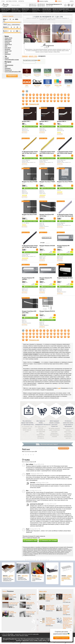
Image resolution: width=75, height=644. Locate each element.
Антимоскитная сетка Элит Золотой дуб (14, 603)
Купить (25, 132)
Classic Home (27, 75)
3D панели (18, 10)
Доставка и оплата (12, 1)
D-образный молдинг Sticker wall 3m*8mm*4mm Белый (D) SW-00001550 (65, 216)
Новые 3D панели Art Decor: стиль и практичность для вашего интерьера (50, 607)
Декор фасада (47, 9)
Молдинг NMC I (26, 121)
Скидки (58, 1)
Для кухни (65, 10)
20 (41, 98)
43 (23, 104)
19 (37, 98)
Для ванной (70, 10)
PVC (6, 64)
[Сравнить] (69, 5)
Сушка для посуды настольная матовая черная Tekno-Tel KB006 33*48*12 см (52, 577)
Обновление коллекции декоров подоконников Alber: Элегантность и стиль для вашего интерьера (50, 621)
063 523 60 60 (33, 6)
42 (69, 101)
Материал (8, 62)
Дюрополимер (9, 65)
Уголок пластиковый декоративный (37, 576)
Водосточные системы (47, 11)
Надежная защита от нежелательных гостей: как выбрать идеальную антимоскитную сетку (67, 598)
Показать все (34, 104)
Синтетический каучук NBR (13, 72)
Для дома (66, 9)
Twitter (9, 635)
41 (65, 101)
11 (58, 95)
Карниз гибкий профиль (12, 595)
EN (72, 1)
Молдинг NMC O (44, 121)
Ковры (23, 10)
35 (44, 101)
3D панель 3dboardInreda (13, 612)
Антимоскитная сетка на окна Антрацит (31, 612)
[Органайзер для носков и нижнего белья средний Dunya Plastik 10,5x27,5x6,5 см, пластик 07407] (67, 569)
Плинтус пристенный (25, 11)
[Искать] (26, 5)
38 (55, 101)
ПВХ (6, 67)
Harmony (58, 75)
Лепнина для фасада (47, 10)
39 (58, 101)
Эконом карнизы (25, 576)
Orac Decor (37, 85)
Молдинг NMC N (61, 121)
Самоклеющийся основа (12, 60)
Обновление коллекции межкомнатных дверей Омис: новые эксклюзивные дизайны (66, 609)
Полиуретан (8, 70)
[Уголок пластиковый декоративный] (37, 569)
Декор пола (25, 9)
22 (48, 98)
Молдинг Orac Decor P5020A (65, 182)
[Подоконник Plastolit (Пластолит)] (8, 569)
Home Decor (68, 75)
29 (23, 101)
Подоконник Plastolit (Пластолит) (8, 576)
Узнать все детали (64, 448)
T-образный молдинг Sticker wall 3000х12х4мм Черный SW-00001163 (65, 153)
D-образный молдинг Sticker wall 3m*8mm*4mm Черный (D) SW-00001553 (30, 247)
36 (48, 101)
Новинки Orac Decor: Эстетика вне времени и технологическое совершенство (51, 597)
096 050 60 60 (41, 4)
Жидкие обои (14, 11)
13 (65, 95)
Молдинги (14, 10)
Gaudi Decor (37, 75)
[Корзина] (72, 5)
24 (55, 98)
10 (55, 95)
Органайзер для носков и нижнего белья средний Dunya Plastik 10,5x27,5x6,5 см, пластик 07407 (67, 578)
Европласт (8, 54)
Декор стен (15, 9)
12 (62, 95)
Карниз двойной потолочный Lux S (30, 603)
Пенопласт (8, 68)
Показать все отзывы (48, 540)
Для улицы (65, 11)
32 (34, 101)
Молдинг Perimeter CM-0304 (65, 278)
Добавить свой (30, 540)
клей (59, 388)
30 (27, 101)
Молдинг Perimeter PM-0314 (47, 311)
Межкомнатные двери (57, 10)
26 (62, 98)
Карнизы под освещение (4, 12)
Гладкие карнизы (5, 10)
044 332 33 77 (33, 4)
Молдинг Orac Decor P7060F (47, 182)
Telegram (22, 635)
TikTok (17, 635)
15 (23, 98)
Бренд (7, 36)
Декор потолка (6, 9)
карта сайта (36, 634)
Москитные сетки (13, 605)
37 (51, 101)
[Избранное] (65, 5)
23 (51, 98)
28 (69, 98)
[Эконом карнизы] (23, 569)
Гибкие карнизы (13, 597)
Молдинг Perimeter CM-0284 (47, 246)
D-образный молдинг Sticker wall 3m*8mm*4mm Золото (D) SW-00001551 (30, 153)
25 (58, 98)
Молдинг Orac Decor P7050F (30, 182)
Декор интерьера (58, 9)
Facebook (5, 635)
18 (34, 98)
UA (70, 1)
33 (37, 101)
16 (27, 98)
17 (30, 98)
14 (69, 95)
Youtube (26, 635)
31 (30, 101)
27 (65, 98)
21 (44, 98)
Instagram (13, 635)
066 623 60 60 (41, 6)
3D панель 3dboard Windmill (31, 595)
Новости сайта (43, 591)
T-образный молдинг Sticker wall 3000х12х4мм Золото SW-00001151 (47, 153)
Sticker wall (58, 85)
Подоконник (35, 11)
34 (41, 101)
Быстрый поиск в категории (32, 60)
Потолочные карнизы (29, 606)
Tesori (68, 85)
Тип (6, 56)
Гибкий (7, 58)
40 (62, 101)
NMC (27, 85)
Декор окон (36, 9)
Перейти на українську (61, 638)
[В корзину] (37, 124)
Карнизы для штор (36, 10)
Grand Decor (48, 75)
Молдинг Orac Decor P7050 (29, 214)
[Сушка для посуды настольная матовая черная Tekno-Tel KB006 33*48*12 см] (52, 569)
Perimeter (48, 85)
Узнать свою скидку (31, 126)
